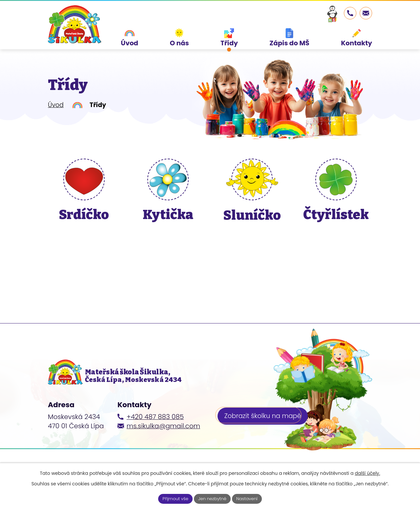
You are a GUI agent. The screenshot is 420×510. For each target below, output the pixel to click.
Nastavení (249, 498)
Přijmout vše (173, 498)
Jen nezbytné (213, 498)
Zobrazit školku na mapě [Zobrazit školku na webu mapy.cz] (264, 429)
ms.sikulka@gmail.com (163, 438)
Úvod (56, 114)
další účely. (367, 473)
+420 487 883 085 (155, 429)
